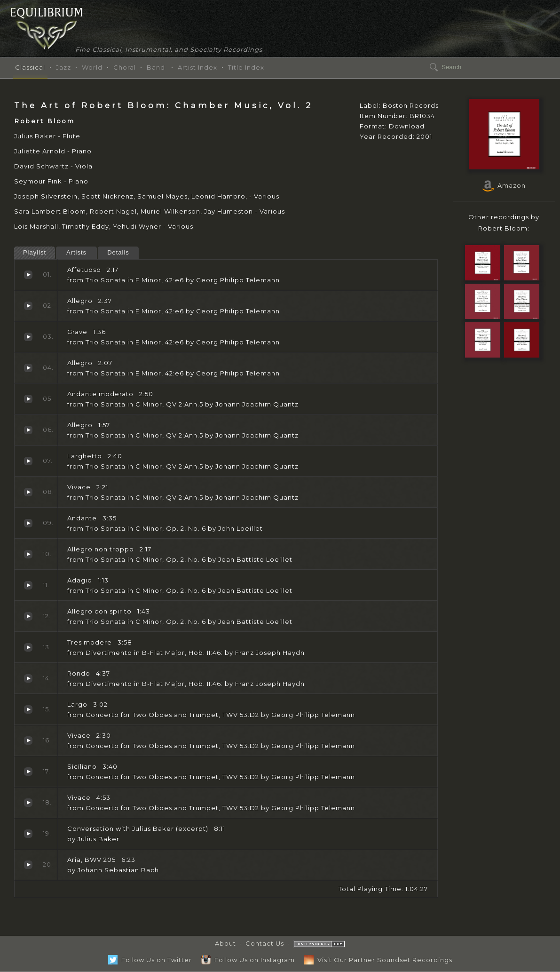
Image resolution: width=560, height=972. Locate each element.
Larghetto (28, 461)
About (225, 943)
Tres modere (28, 647)
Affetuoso (28, 275)
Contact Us (265, 943)
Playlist (35, 252)
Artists (76, 252)
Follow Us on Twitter (150, 960)
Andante (28, 523)
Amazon (504, 185)
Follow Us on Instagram (248, 960)
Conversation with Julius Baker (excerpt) (28, 834)
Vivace (28, 492)
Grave (28, 337)
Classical (30, 67)
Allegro (28, 306)
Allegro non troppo (28, 554)
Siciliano (28, 772)
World (92, 67)
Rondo (28, 678)
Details (118, 252)
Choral (125, 67)
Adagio (28, 585)
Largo (28, 709)
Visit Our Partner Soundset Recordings (378, 960)
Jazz (63, 67)
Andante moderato (28, 399)
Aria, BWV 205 (28, 865)
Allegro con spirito (28, 616)
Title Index (246, 67)
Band (156, 67)
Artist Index (197, 67)
